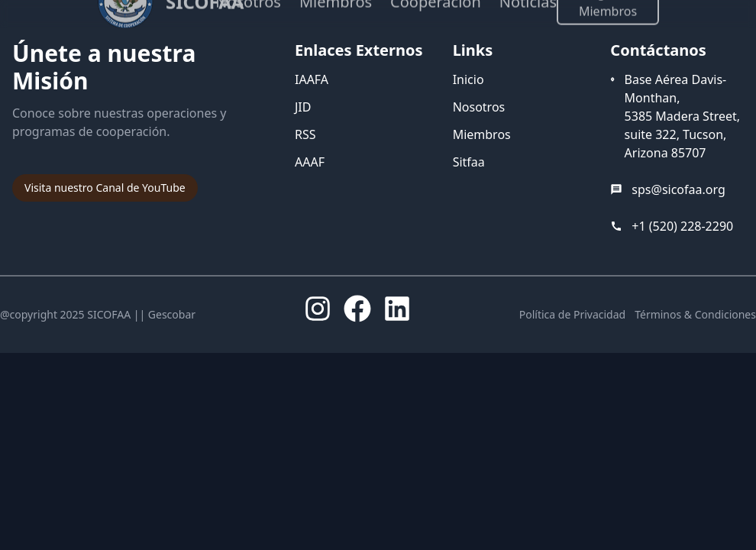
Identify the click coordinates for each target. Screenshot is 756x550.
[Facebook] (357, 309)
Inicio (468, 79)
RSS (305, 134)
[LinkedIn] (397, 309)
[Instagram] (318, 309)
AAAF (310, 162)
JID (303, 107)
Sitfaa (469, 162)
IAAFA (312, 79)
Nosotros (479, 107)
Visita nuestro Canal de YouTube (105, 188)
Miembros (482, 134)
